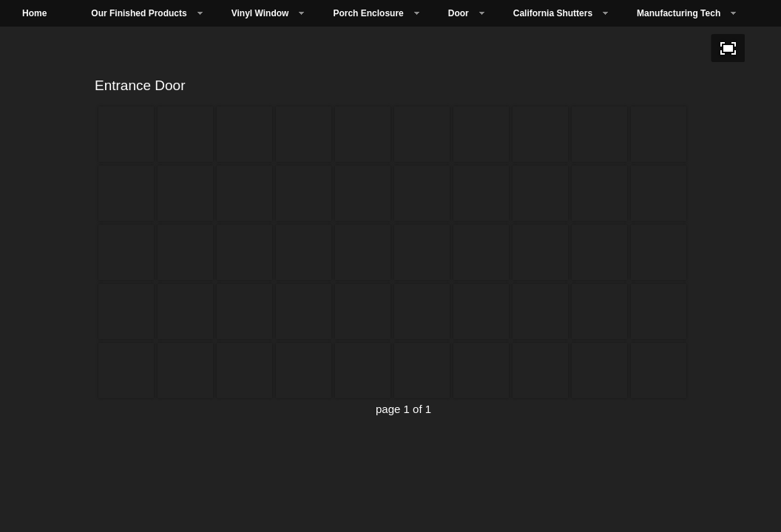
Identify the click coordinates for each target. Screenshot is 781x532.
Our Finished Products (139, 13)
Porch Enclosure (368, 13)
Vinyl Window (260, 13)
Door (459, 13)
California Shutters (553, 13)
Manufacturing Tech (679, 13)
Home (34, 13)
